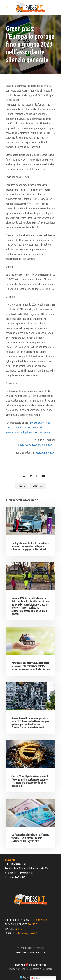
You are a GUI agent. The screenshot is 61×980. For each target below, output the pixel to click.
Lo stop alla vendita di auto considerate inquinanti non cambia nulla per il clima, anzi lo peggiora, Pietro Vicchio (30, 546)
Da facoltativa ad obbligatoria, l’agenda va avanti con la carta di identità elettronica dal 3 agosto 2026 (30, 838)
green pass (37, 486)
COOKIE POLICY (39, 952)
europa (21, 486)
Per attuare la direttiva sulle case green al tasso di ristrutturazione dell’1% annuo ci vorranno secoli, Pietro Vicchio (30, 666)
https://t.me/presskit (45, 453)
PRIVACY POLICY (22, 952)
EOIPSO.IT (33, 924)
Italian (35, 978)
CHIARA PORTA (40, 920)
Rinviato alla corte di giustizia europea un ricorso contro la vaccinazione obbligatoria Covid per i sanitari (29, 427)
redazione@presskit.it (26, 933)
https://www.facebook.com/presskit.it (37, 445)
